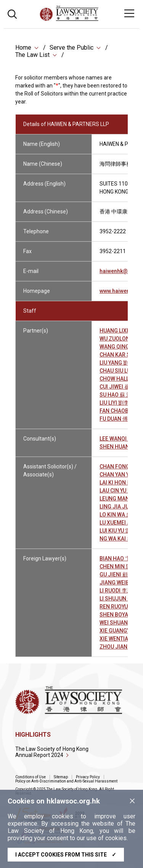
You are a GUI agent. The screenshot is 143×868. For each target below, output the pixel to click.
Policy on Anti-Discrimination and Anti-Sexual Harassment (66, 781)
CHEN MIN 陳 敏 (119, 571)
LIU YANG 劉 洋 (117, 367)
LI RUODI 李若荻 (119, 595)
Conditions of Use (31, 777)
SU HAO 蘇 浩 (116, 399)
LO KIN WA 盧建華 (121, 519)
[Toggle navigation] (129, 13)
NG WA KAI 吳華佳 (121, 543)
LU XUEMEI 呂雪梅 (121, 527)
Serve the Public (71, 48)
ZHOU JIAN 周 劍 (120, 651)
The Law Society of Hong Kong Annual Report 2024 (52, 752)
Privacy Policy (88, 777)
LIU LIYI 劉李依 (117, 407)
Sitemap (61, 777)
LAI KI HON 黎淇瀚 (121, 487)
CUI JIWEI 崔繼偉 (120, 391)
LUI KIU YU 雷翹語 (120, 535)
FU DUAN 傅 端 (117, 423)
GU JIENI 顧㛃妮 (119, 579)
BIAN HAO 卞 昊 (118, 563)
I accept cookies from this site (66, 855)
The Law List (32, 56)
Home (23, 48)
